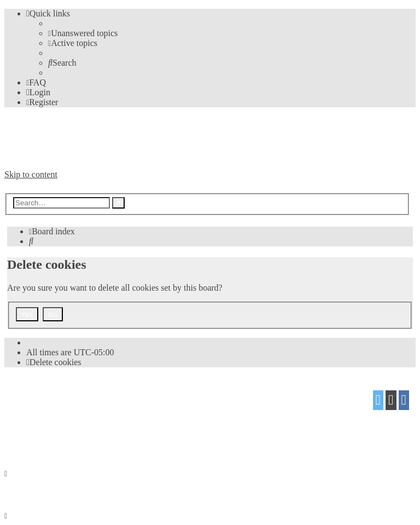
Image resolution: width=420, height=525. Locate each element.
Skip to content (31, 174)
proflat (42, 417)
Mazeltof (91, 417)
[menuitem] (83, 33)
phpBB (66, 396)
